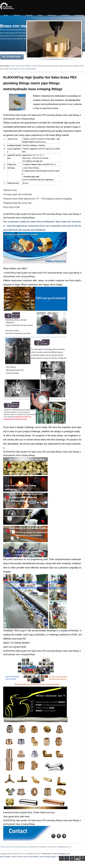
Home (13, 66)
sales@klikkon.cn (63, 847)
